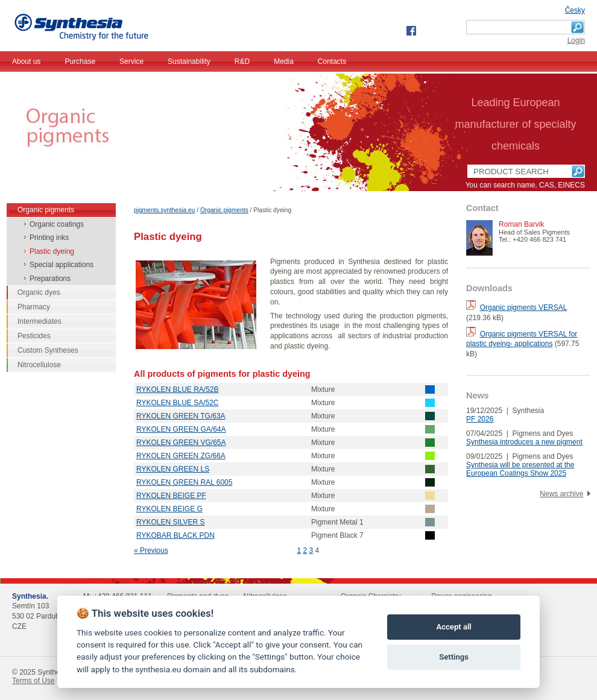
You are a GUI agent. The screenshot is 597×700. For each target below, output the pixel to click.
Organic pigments (224, 210)
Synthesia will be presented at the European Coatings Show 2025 (520, 469)
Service (131, 61)
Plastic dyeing (52, 251)
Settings (454, 657)
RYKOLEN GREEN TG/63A (181, 416)
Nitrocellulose (39, 365)
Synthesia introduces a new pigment (524, 442)
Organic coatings (57, 224)
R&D (242, 61)
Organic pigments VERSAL (523, 307)
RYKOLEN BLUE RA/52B (178, 389)
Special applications (62, 265)
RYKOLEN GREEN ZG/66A (181, 456)
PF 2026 (480, 419)
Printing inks (49, 238)
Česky (575, 10)
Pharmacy (34, 307)
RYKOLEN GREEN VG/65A (181, 443)
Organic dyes (39, 292)
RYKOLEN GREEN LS (173, 469)
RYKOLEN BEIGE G (169, 509)
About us (26, 61)
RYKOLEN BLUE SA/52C (178, 403)
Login (576, 40)
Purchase (80, 61)
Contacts (332, 61)
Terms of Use (33, 681)
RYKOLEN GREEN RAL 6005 (184, 482)
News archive (561, 494)
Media (284, 61)
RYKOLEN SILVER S (171, 522)
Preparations (50, 279)
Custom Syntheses (48, 350)
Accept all (453, 627)
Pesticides (34, 336)
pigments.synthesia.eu (164, 210)
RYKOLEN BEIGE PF (171, 496)
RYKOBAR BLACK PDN (175, 535)
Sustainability (189, 61)
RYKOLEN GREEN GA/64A (181, 429)
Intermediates (39, 321)
